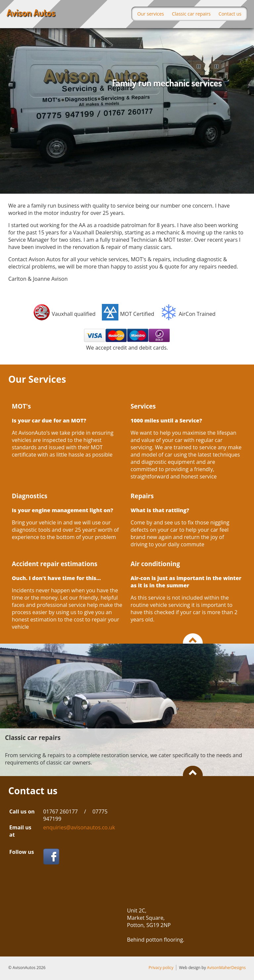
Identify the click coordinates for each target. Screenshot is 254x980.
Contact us (230, 14)
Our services (151, 14)
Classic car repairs (191, 14)
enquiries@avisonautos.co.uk (79, 827)
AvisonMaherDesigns (226, 968)
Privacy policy (161, 968)
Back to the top (193, 638)
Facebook (51, 856)
